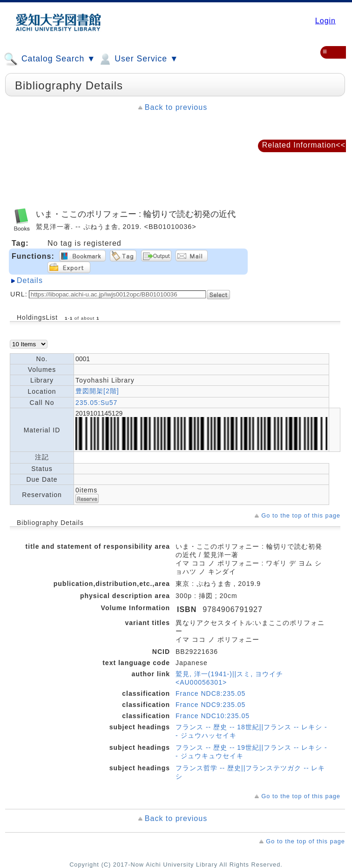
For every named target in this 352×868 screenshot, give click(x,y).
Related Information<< (304, 145)
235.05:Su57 (96, 403)
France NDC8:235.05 (210, 693)
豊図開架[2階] (97, 391)
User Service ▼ (138, 59)
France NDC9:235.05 (210, 705)
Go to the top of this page (301, 515)
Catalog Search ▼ (50, 59)
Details (30, 280)
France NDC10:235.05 (213, 716)
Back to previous (176, 107)
